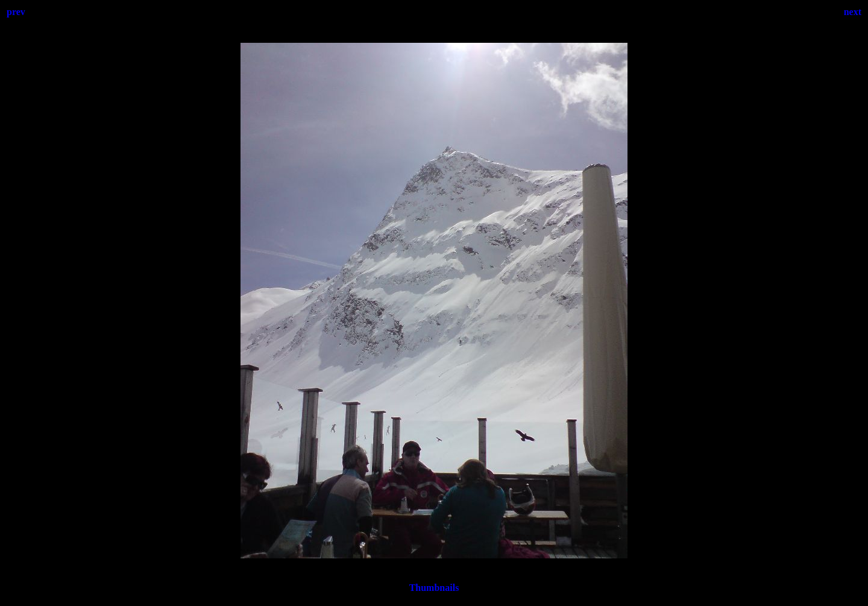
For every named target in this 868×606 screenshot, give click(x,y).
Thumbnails (434, 588)
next (853, 12)
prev (16, 12)
